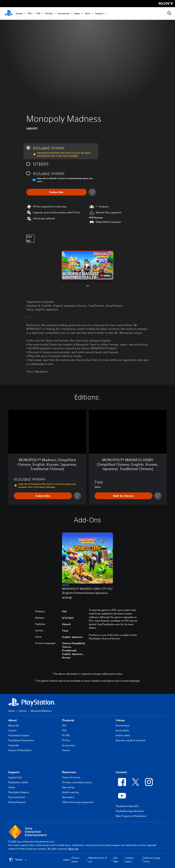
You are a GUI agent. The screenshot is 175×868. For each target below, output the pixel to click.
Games (19, 14)
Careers (12, 730)
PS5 (30, 14)
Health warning (70, 792)
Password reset (17, 797)
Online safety (123, 735)
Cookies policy (129, 860)
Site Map (116, 860)
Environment (122, 725)
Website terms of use (98, 860)
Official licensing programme (78, 802)
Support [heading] (14, 772)
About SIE (13, 725)
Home (12, 711)
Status (12, 787)
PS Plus (49, 14)
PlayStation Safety (18, 782)
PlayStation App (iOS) (127, 806)
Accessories (64, 14)
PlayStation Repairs (19, 792)
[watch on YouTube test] (105, 276)
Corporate (14, 745)
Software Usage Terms (151, 860)
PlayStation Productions (21, 740)
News (77, 14)
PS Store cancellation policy (77, 782)
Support (99, 14)
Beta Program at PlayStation (131, 816)
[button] (88, 265)
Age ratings (68, 787)
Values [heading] (120, 720)
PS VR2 (66, 735)
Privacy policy (75, 860)
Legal (66, 860)
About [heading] (12, 720)
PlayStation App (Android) (130, 811)
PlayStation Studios (19, 735)
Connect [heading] (121, 772)
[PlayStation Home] (9, 13)
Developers (68, 797)
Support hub (15, 777)
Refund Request (17, 802)
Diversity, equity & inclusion (131, 740)
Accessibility (122, 730)
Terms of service (71, 777)
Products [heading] (68, 720)
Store (87, 14)
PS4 (38, 14)
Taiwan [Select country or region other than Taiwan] (18, 860)
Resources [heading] (69, 772)
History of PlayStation (20, 750)
